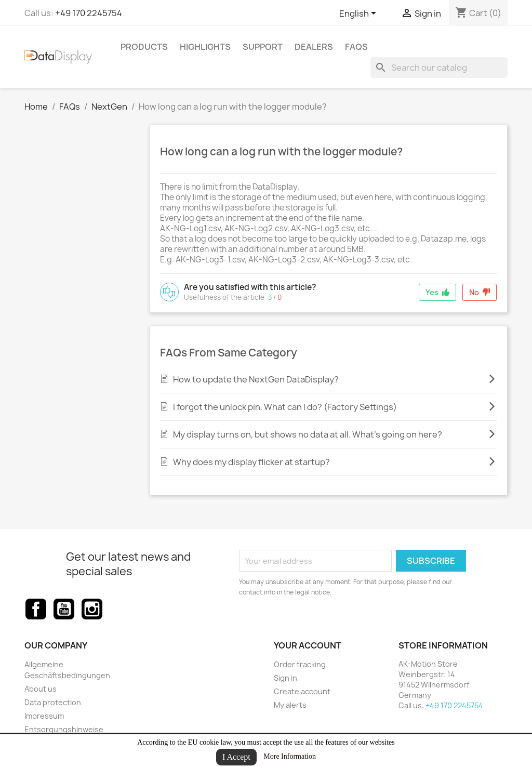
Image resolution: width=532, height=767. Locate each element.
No (480, 292)
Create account (302, 691)
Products (144, 47)
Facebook (36, 609)
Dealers (314, 47)
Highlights (205, 47)
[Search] (439, 68)
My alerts (290, 705)
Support (263, 47)
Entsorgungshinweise (64, 729)
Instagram (92, 609)
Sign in (285, 678)
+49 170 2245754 (89, 13)
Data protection (53, 702)
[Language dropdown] (360, 14)
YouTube (64, 609)
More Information (290, 756)
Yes (437, 292)
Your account (308, 645)
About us (41, 689)
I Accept (236, 757)
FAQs (356, 47)
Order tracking (300, 664)
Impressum (44, 716)
